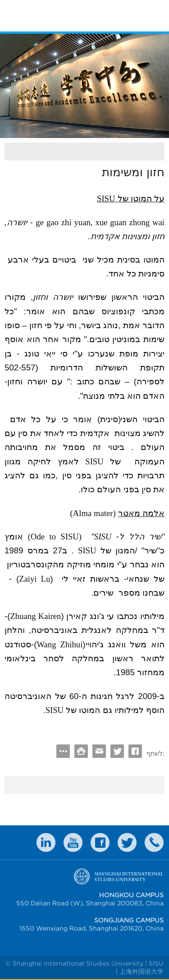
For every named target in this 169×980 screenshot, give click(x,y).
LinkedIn (46, 842)
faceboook (100, 842)
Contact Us (154, 842)
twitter (127, 842)
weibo (73, 842)
